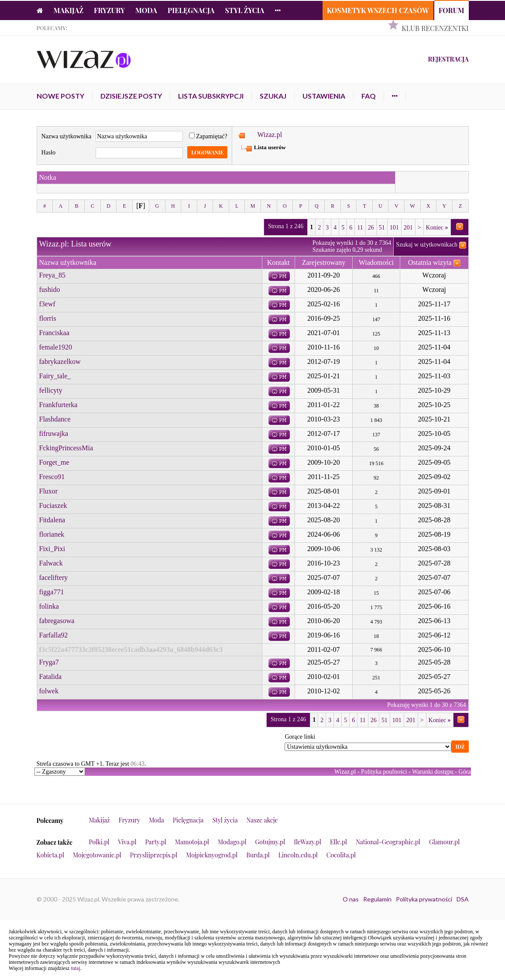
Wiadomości (376, 262)
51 (382, 228)
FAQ (369, 96)
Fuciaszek (53, 505)
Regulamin (377, 899)
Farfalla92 (54, 635)
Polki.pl (99, 842)
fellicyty (51, 390)
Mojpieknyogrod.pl (212, 855)
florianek (52, 534)
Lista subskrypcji (211, 96)
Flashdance (55, 419)
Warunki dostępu (433, 772)
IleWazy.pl (307, 842)
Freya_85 (52, 275)
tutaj (75, 968)
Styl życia (244, 10)
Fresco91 (52, 477)
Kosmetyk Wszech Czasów (378, 10)
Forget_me (54, 462)
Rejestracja (448, 59)
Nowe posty (60, 96)
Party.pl (155, 842)
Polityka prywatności (424, 899)
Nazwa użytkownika (67, 136)
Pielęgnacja (191, 10)
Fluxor (49, 491)
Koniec (437, 228)
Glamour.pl (444, 842)
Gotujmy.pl (270, 842)
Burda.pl (258, 855)
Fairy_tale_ (55, 376)
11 (360, 228)
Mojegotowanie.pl (97, 855)
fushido (50, 290)
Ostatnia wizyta (430, 262)
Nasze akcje (262, 820)
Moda (146, 10)
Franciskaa (54, 333)
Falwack (51, 563)
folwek (49, 691)
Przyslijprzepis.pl (154, 855)
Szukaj (273, 96)
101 (394, 228)
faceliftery (54, 577)
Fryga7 (49, 662)
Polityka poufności (384, 772)
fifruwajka (54, 433)
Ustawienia (324, 96)
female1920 (56, 347)
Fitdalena (52, 520)
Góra (465, 772)
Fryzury (109, 10)
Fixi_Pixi (52, 549)
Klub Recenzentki (435, 28)
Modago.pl (232, 842)
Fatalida (51, 677)
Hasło (49, 152)
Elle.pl (338, 842)
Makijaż (69, 10)
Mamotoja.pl (192, 842)
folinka (49, 606)
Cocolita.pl (341, 855)
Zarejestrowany (324, 262)
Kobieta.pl (51, 855)
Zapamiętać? (208, 136)
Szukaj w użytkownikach (427, 245)
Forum (452, 10)
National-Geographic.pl (388, 842)
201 (408, 228)
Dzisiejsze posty (131, 96)
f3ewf (47, 304)
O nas (351, 899)
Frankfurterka (58, 405)
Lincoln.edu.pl (298, 855)
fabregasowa (57, 621)
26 (371, 228)
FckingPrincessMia (66, 448)
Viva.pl (127, 842)
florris (48, 318)
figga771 (52, 592)
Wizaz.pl (270, 135)
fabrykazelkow (60, 362)
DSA (463, 899)
